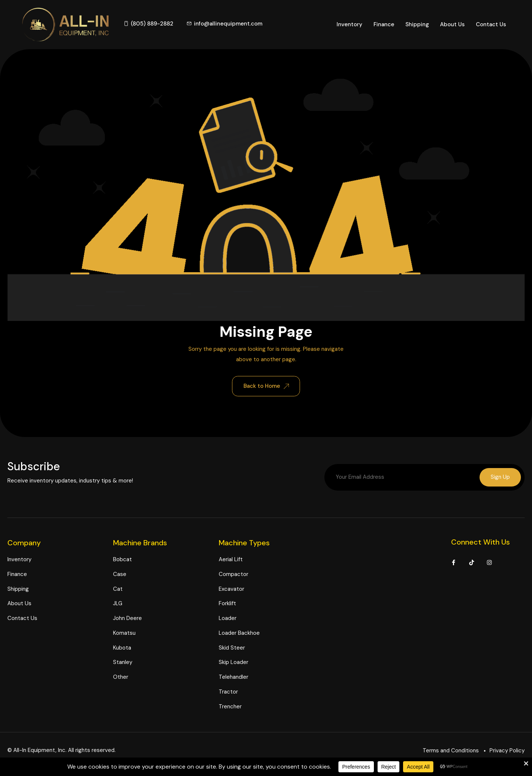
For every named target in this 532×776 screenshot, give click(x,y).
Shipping (417, 24)
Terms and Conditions (451, 750)
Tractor (228, 692)
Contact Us (491, 24)
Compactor (233, 574)
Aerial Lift (231, 559)
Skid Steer (232, 648)
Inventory (349, 24)
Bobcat (122, 559)
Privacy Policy (507, 750)
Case (120, 574)
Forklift (227, 604)
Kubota (122, 648)
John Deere (127, 618)
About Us (452, 24)
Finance (384, 24)
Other (121, 677)
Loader (228, 618)
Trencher (230, 706)
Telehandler (233, 677)
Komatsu (124, 633)
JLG (118, 604)
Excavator (231, 589)
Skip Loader (233, 663)
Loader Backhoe (239, 633)
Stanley (123, 663)
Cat (118, 589)
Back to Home (266, 386)
